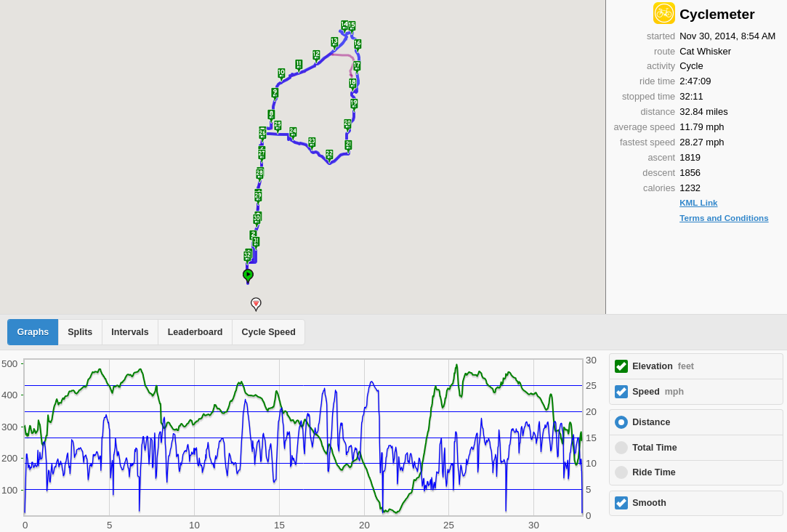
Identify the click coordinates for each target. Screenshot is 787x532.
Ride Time (654, 472)
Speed (658, 392)
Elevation (663, 366)
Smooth (649, 503)
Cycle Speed (268, 332)
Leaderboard (195, 332)
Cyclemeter (717, 14)
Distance (651, 422)
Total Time (654, 448)
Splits (80, 332)
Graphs (33, 332)
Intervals (130, 332)
